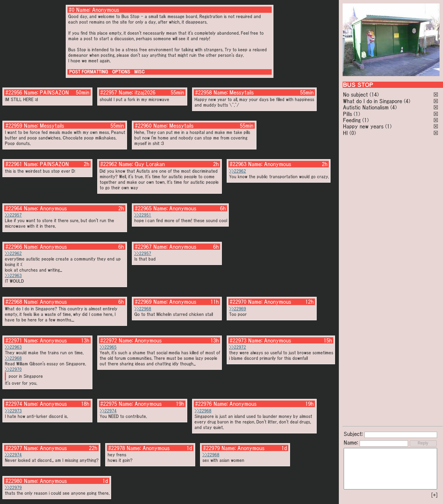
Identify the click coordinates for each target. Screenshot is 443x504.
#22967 (143, 247)
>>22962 (238, 171)
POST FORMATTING (89, 72)
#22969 (143, 302)
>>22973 (13, 411)
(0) (353, 133)
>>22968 (143, 309)
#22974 (14, 404)
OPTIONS (121, 72)
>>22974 (108, 411)
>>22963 (13, 276)
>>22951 (143, 215)
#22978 (117, 448)
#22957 (109, 92)
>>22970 (13, 369)
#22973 (238, 340)
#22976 (204, 404)
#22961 (14, 164)
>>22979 (13, 488)
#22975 (109, 404)
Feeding (352, 120)
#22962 (109, 164)
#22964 (14, 208)
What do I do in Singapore (373, 101)
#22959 (14, 126)
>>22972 (238, 347)
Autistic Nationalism (366, 107)
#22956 (14, 92)
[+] (434, 495)
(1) (357, 114)
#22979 (211, 448)
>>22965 (108, 347)
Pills (347, 114)
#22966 (14, 247)
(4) (407, 101)
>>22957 (13, 215)
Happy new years (363, 126)
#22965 (143, 208)
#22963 (238, 164)
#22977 (14, 448)
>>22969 (238, 309)
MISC (139, 72)
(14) (374, 94)
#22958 (204, 92)
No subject (356, 94)
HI (345, 133)
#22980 (14, 481)
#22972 (109, 340)
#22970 (238, 302)
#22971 (14, 340)
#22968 (14, 302)
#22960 (143, 126)
